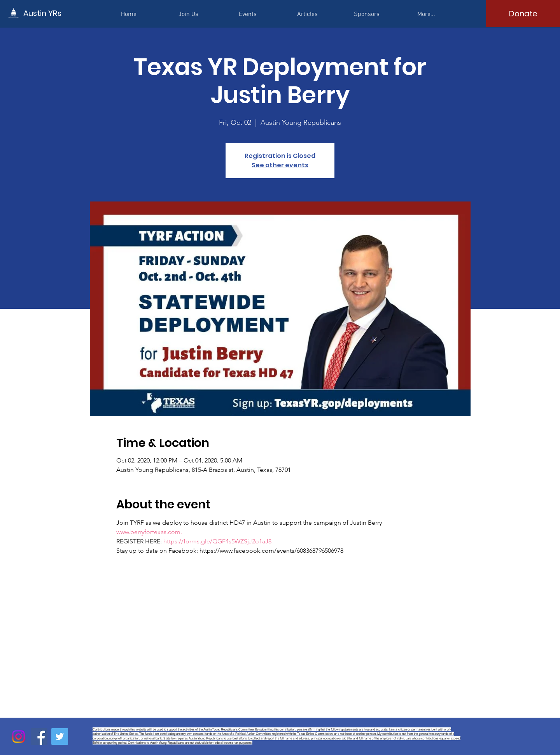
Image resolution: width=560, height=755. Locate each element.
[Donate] (523, 14)
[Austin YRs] (58, 13)
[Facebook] (39, 737)
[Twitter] (60, 737)
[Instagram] (18, 737)
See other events (280, 165)
